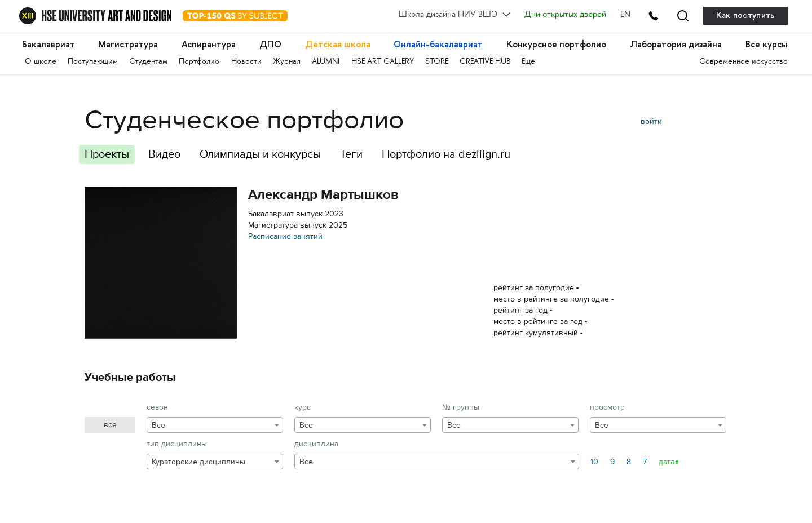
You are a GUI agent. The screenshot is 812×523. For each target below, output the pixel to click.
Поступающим (93, 62)
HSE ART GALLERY (383, 62)
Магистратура (128, 44)
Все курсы (767, 44)
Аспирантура (209, 44)
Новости (246, 62)
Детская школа (338, 44)
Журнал (287, 62)
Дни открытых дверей (565, 15)
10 (594, 462)
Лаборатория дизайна (676, 44)
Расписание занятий (285, 236)
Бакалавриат (48, 44)
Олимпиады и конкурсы (260, 154)
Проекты (107, 154)
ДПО (270, 44)
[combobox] (215, 425)
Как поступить (745, 15)
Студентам (148, 62)
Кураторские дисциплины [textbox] (198, 462)
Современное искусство (743, 62)
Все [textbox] (158, 425)
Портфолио (199, 62)
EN (625, 15)
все (110, 425)
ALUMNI (326, 62)
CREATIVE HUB (485, 62)
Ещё (528, 62)
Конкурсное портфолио (556, 44)
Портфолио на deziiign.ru (446, 154)
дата (667, 462)
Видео (164, 154)
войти (651, 121)
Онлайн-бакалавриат (438, 44)
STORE (437, 62)
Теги (351, 154)
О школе (41, 62)
